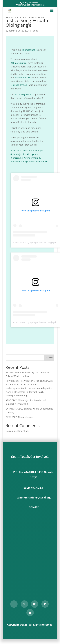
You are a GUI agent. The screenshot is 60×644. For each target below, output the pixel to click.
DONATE (34, 507)
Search (49, 357)
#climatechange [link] (34, 151)
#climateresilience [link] (38, 161)
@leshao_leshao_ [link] (19, 85)
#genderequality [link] (32, 158)
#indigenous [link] (33, 154)
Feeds (35, 31)
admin (12, 31)
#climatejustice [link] (18, 154)
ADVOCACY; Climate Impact (20, 417)
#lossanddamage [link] (19, 161)
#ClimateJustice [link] (30, 50)
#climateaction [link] (18, 151)
